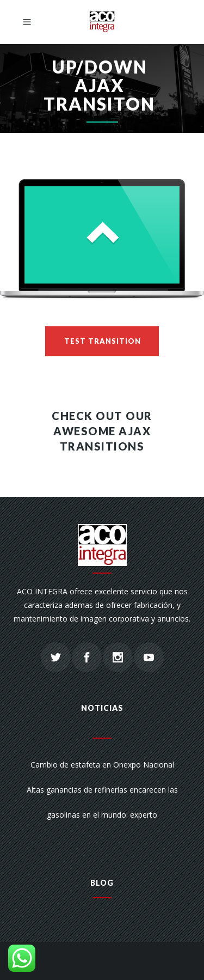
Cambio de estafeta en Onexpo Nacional (102, 765)
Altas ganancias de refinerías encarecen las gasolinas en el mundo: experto (102, 802)
